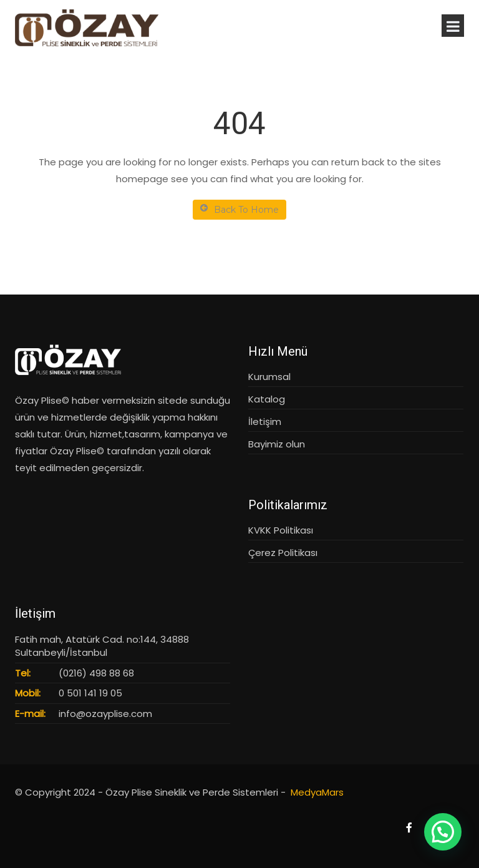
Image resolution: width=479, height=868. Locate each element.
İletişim (265, 422)
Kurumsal (269, 377)
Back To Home (239, 209)
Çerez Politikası (283, 553)
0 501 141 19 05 (90, 693)
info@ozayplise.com (105, 714)
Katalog (267, 399)
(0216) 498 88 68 (96, 673)
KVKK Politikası (281, 530)
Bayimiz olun (277, 444)
